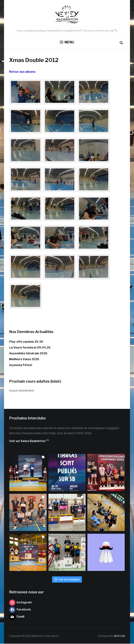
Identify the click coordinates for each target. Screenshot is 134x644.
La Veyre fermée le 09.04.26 (30, 348)
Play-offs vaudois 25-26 (26, 342)
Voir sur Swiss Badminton (29, 441)
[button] (67, 43)
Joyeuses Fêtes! (21, 365)
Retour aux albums (22, 72)
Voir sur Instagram (67, 580)
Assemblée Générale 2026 (28, 354)
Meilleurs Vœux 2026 (24, 360)
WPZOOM (119, 636)
